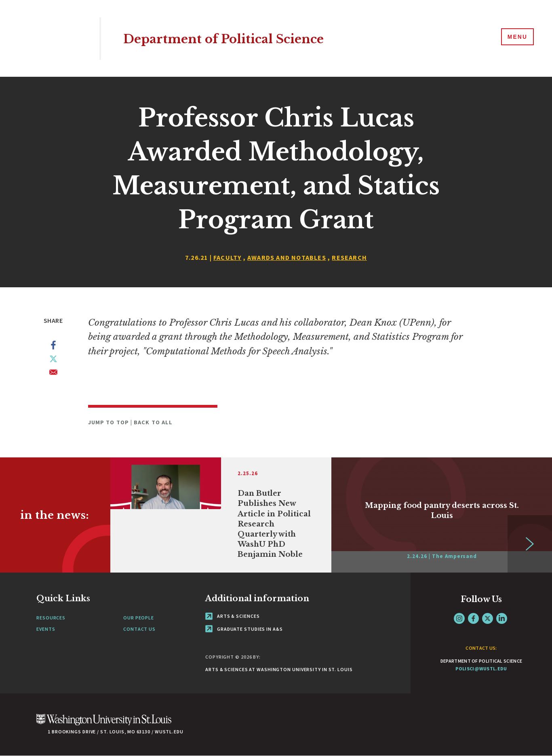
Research (349, 257)
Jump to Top (109, 422)
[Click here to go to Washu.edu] (104, 724)
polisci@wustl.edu (481, 669)
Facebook (473, 618)
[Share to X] (53, 360)
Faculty (227, 257)
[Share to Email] (53, 374)
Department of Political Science (241, 38)
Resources (51, 618)
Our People (139, 618)
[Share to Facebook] (53, 347)
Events (46, 629)
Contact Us (139, 629)
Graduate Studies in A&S (244, 629)
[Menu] (516, 38)
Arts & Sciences (232, 616)
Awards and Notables (287, 257)
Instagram (459, 618)
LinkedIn (502, 618)
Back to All (153, 422)
